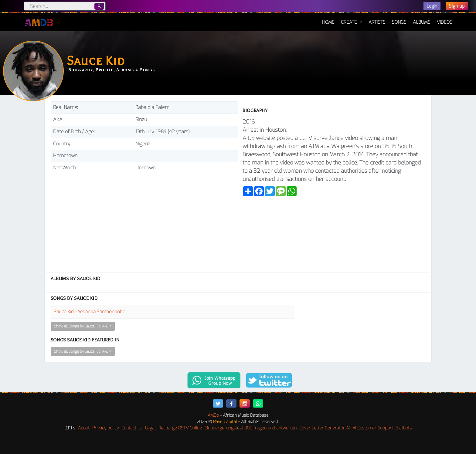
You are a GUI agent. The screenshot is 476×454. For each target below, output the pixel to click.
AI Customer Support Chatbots (382, 428)
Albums (422, 22)
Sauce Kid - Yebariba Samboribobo (90, 312)
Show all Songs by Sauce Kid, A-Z (83, 326)
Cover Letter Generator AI (325, 428)
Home (328, 19)
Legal (150, 428)
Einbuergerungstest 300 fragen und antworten (251, 428)
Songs (399, 22)
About (84, 428)
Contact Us (132, 428)
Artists (377, 22)
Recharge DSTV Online (180, 428)
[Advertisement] (144, 219)
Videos (445, 22)
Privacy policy (105, 428)
